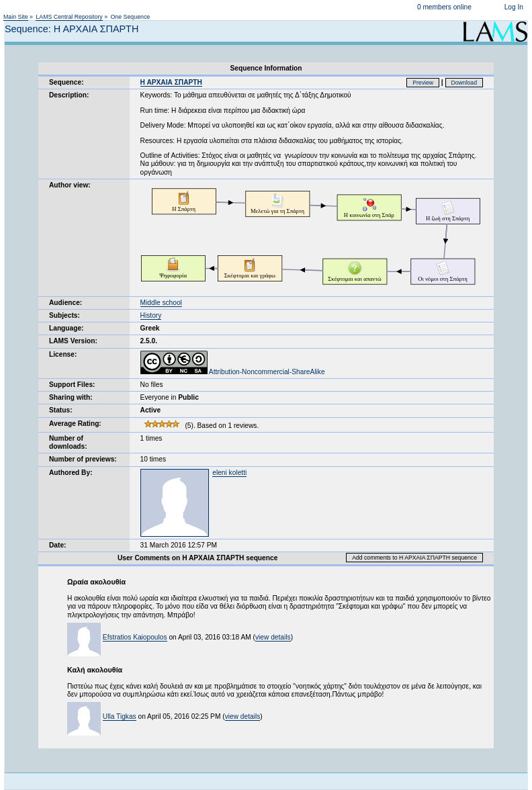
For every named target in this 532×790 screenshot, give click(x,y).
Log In (514, 7)
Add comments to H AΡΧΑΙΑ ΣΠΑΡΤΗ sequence (414, 558)
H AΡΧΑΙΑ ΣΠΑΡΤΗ (171, 82)
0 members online (444, 7)
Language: (66, 328)
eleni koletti (229, 473)
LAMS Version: (73, 341)
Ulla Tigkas (120, 716)
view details (273, 637)
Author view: (70, 185)
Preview (423, 83)
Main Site (16, 17)
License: (63, 354)
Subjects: (64, 315)
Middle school (161, 303)
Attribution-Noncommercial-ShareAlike (233, 372)
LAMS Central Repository (69, 17)
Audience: (65, 303)
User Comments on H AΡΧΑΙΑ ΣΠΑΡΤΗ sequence (197, 558)
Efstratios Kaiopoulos (135, 637)
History (151, 315)
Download (464, 83)
